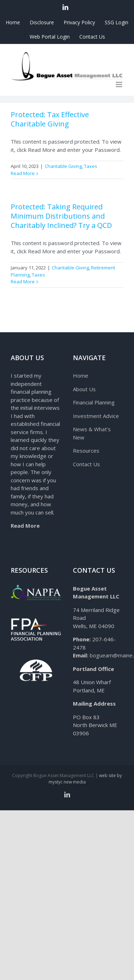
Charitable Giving (63, 166)
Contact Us (86, 464)
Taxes (91, 166)
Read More (25, 526)
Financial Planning (94, 402)
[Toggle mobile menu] (120, 84)
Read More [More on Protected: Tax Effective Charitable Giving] (23, 173)
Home (81, 375)
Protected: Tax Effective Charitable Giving (50, 119)
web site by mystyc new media (85, 779)
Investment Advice (96, 416)
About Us (84, 389)
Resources (86, 451)
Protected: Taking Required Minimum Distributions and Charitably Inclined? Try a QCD (61, 216)
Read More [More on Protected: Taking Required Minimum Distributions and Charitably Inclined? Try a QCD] (23, 282)
